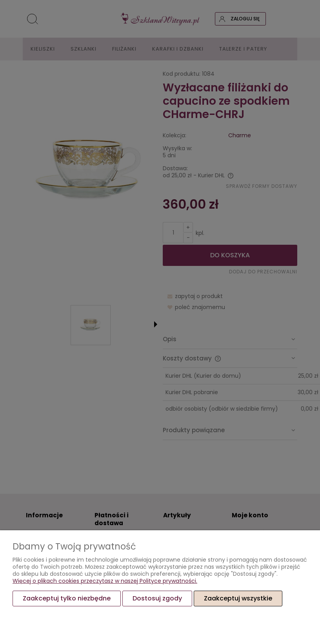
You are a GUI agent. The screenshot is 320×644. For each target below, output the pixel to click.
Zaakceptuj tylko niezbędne (67, 598)
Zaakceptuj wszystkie (238, 598)
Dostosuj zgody (157, 598)
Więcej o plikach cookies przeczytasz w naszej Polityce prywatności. (105, 581)
